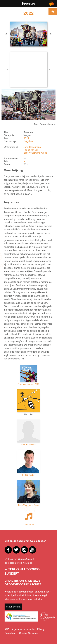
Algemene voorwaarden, (24, 629)
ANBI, (8, 629)
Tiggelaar (28, 141)
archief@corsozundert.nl (29, 599)
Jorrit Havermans (32, 147)
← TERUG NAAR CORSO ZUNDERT (22, 571)
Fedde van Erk (31, 150)
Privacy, (41, 629)
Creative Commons (29, 633)
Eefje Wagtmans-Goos (35, 153)
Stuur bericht (13, 607)
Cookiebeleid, (11, 633)
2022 (26, 138)
